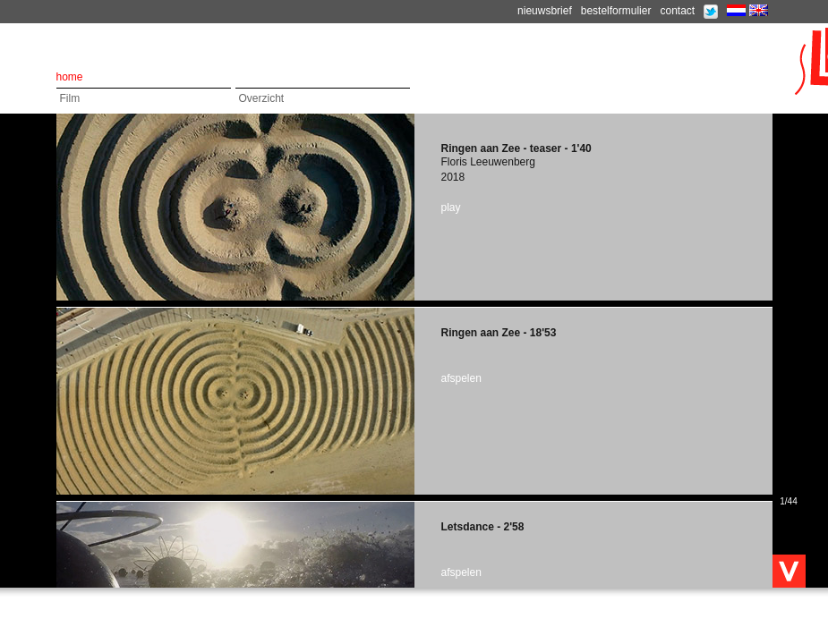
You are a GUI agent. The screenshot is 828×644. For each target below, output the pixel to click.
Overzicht (262, 98)
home (70, 77)
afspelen (461, 378)
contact (677, 11)
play (451, 208)
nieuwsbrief (545, 11)
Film (70, 98)
